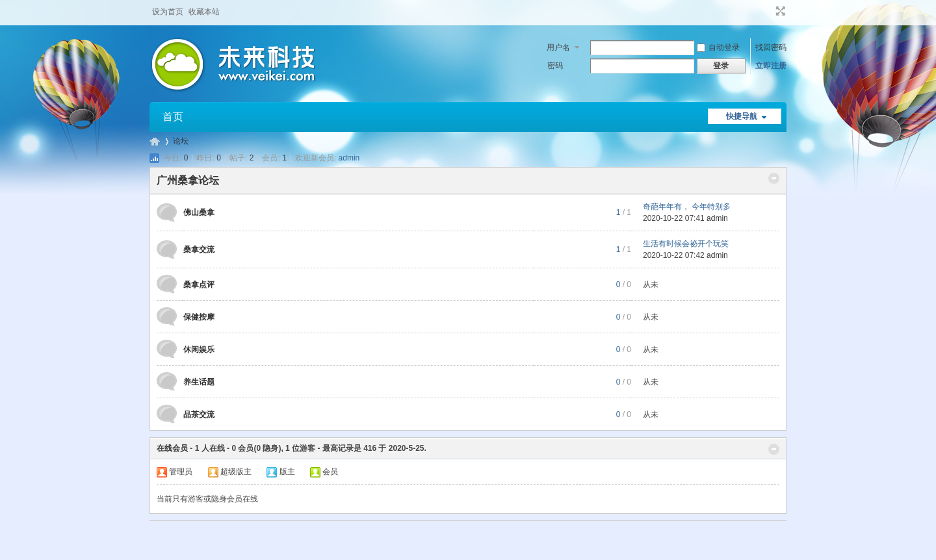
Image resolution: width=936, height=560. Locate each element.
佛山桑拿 (199, 212)
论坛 (181, 141)
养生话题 (199, 382)
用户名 (558, 47)
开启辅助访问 (768, 11)
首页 (173, 117)
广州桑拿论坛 (155, 141)
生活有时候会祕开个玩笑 (686, 244)
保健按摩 (199, 317)
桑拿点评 (199, 285)
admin (349, 158)
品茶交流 (199, 414)
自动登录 (718, 47)
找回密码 (771, 47)
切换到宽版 (779, 11)
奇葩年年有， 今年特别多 (687, 207)
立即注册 (771, 66)
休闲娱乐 (199, 350)
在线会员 (172, 448)
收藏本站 (204, 12)
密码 (555, 66)
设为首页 (168, 12)
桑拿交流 (199, 249)
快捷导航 (742, 116)
